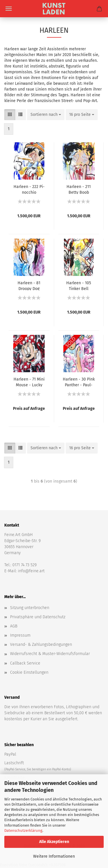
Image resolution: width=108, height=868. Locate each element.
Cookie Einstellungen (29, 672)
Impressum (20, 635)
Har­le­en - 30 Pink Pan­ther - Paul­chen (79, 382)
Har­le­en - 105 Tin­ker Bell (79, 285)
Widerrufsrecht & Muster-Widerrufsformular (50, 654)
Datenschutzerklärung (23, 830)
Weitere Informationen (54, 856)
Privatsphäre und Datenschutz (38, 617)
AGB (14, 626)
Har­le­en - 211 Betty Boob (79, 189)
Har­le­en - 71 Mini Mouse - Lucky (29, 382)
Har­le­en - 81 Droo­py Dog (29, 285)
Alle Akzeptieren (54, 842)
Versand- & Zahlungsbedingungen (41, 645)
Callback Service (25, 663)
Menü (9, 9)
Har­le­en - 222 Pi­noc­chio (29, 189)
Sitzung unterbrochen (30, 608)
